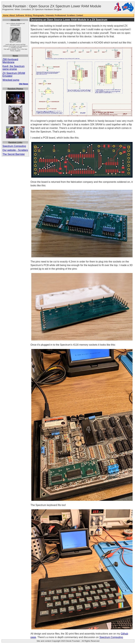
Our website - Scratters (15, 150)
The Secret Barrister (14, 154)
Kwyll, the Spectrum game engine (13, 68)
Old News (24, 84)
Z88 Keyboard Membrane (10, 61)
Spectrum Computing (14, 146)
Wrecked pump (11, 80)
